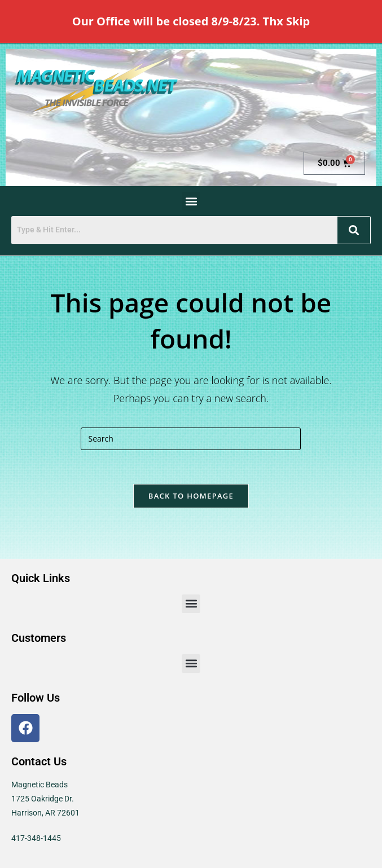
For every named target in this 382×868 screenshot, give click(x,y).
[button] (191, 201)
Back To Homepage (191, 496)
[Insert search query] (191, 439)
